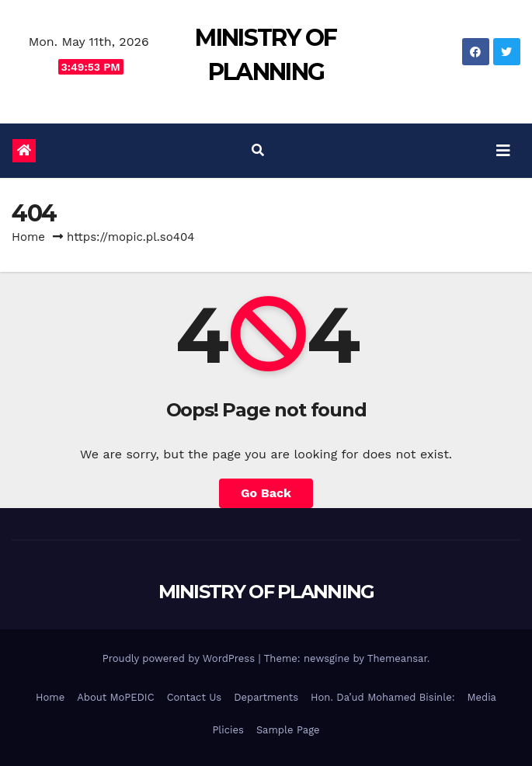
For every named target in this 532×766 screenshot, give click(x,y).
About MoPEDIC (115, 697)
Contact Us (195, 697)
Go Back (266, 493)
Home (28, 237)
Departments (266, 697)
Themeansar (397, 658)
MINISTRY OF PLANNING (266, 592)
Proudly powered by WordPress (181, 658)
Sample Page (288, 730)
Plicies (228, 730)
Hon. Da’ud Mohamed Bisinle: (382, 697)
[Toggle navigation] (503, 151)
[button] (258, 150)
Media (482, 697)
